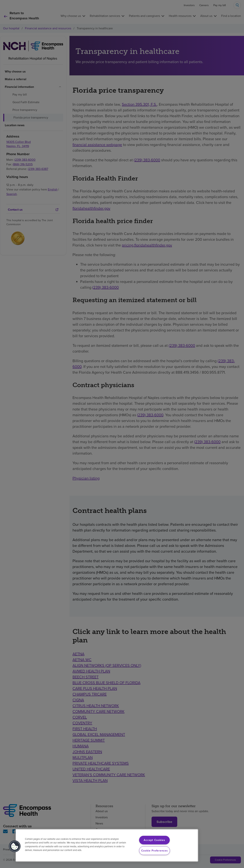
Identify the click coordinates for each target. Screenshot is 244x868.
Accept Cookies (154, 840)
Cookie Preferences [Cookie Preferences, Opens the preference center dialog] (155, 851)
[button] (15, 846)
